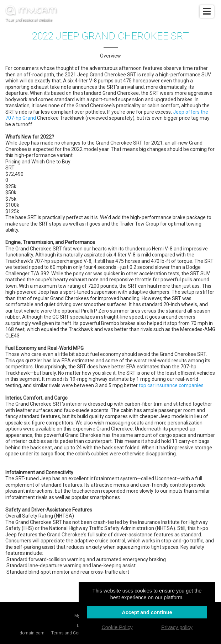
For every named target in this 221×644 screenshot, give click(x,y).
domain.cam (32, 633)
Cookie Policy (117, 627)
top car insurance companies (171, 385)
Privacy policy (177, 627)
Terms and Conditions (73, 633)
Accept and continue (147, 612)
